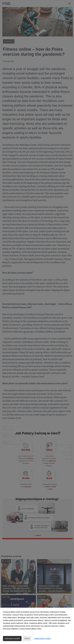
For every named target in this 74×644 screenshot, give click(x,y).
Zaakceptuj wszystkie (12, 639)
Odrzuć (27, 639)
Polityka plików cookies (42, 639)
